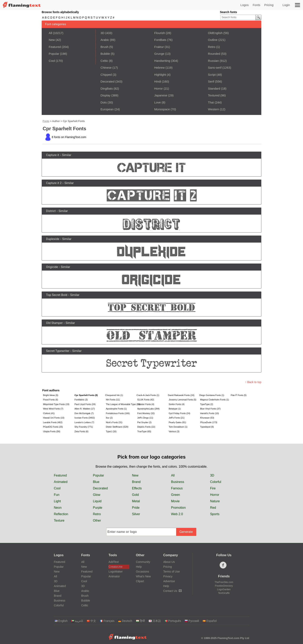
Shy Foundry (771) (84, 427)
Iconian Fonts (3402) (85, 418)
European (107, 109)
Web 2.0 (177, 514)
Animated (61, 482)
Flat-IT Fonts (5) (239, 395)
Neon (58, 508)
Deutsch (125, 621)
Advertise (169, 581)
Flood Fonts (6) (51, 400)
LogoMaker (116, 572)
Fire (213, 488)
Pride (136, 508)
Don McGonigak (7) (84, 413)
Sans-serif (215, 68)
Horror (159, 88)
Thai (211, 102)
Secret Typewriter (58, 351)
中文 (91, 621)
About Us (169, 562)
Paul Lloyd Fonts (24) (85, 404)
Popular (54, 54)
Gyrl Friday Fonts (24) (179, 413)
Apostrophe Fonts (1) (116, 409)
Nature (215, 501)
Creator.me (115, 567)
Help (139, 567)
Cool (52, 61)
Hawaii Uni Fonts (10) (54, 418)
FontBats (160, 40)
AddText (114, 562)
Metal (136, 501)
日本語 (155, 621)
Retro (212, 47)
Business (177, 482)
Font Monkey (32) (146, 413)
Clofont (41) (49, 413)
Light (57, 501)
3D (102, 33)
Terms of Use (172, 572)
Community (143, 562)
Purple (98, 508)
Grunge (159, 54)
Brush (104, 47)
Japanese (161, 95)
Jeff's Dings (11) (145, 418)
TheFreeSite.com (224, 582)
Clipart (140, 581)
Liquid (97, 501)
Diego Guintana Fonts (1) (212, 395)
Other (97, 520)
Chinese (106, 68)
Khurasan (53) (207, 418)
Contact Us (172, 591)
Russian (213, 61)
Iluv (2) (109, 418)
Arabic (105, 40)
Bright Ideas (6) (51, 395)
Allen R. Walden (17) (85, 409)
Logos (245, 5)
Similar (67, 155)
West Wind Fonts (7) (53, 409)
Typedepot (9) (207, 427)
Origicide (52, 267)
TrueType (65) (144, 431)
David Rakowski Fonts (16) (181, 395)
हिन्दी (140, 621)
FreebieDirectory (224, 586)
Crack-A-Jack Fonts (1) (148, 395)
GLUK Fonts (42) (146, 400)
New (52, 40)
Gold (135, 495)
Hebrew (159, 68)
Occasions (142, 572)
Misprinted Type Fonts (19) (56, 404)
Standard (214, 88)
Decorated (107, 81)
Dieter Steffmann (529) (117, 427)
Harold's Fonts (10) (209, 413)
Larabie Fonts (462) (53, 422)
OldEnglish (215, 33)
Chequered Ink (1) (114, 395)
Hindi (158, 81)
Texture (59, 520)
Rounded (214, 54)
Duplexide (53, 239)
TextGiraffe (224, 593)
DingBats (107, 88)
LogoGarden (224, 589)
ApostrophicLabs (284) (148, 409)
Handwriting (162, 61)
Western (214, 109)
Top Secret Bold (57, 295)
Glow (97, 495)
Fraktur (159, 47)
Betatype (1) (175, 409)
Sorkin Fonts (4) (177, 404)
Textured (214, 95)
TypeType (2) (207, 404)
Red (213, 508)
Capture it (53, 155)
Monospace (162, 109)
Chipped (106, 75)
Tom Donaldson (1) (178, 427)
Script (212, 75)
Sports (215, 514)
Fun (57, 495)
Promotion (178, 508)
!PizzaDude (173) (209, 422)
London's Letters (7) (84, 422)
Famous (177, 488)
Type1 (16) (111, 431)
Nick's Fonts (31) (114, 422)
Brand (136, 482)
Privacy (168, 576)
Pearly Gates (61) (177, 422)
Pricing (269, 5)
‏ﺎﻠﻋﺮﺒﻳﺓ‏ (77, 621)
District (51, 211)
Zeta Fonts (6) (81, 431)
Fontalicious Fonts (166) (118, 413)
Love (158, 102)
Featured (55, 47)
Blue (96, 482)
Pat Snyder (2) (144, 422)
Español (210, 621)
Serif (211, 81)
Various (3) (174, 431)
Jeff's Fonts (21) (177, 418)
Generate (186, 532)
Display (105, 95)
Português (173, 621)
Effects (137, 488)
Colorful (216, 482)
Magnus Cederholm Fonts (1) (215, 400)
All (50, 33)
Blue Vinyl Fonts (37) (210, 409)
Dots (104, 102)
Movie (175, 501)
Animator (114, 576)
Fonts (256, 5)
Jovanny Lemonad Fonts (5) (183, 400)
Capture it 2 (54, 183)
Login (286, 5)
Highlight (160, 75)
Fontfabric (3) (81, 400)
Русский (192, 621)
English (61, 621)
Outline (213, 40)
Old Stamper (54, 323)
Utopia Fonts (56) (52, 431)
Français (107, 621)
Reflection (61, 514)
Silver (136, 514)
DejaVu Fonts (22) (146, 427)
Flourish (160, 33)
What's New (143, 576)
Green (175, 495)
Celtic (104, 61)
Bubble (105, 54)
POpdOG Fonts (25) (53, 427)
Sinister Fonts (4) (146, 404)
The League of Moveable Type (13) (121, 404)
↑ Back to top (253, 382)
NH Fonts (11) (113, 400)
